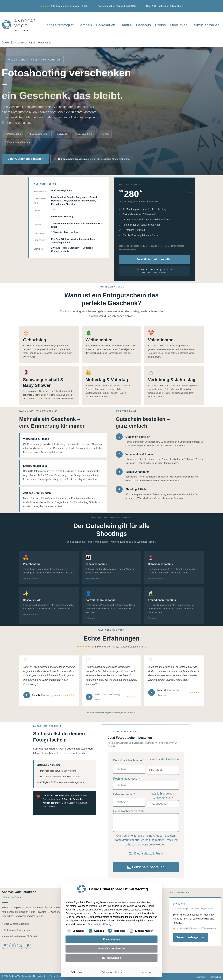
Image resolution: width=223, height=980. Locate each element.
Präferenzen (77, 972)
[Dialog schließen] (157, 885)
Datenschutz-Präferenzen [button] (111, 949)
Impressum (147, 972)
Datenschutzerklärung (99, 924)
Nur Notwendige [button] (111, 958)
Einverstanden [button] (111, 939)
